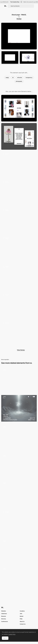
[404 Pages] (19, 165)
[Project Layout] (19, 305)
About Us (22, 621)
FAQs (21, 619)
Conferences (4, 621)
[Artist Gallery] (19, 221)
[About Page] (19, 408)
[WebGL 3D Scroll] (19, 523)
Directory (4, 619)
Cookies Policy (12, 634)
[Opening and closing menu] (19, 494)
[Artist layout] (19, 334)
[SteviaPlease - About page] (19, 437)
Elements (4, 616)
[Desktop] (19, 108)
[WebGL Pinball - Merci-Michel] (19, 466)
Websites (4, 611)
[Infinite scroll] (19, 277)
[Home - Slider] (19, 193)
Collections (4, 614)
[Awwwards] (5, 6)
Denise (19, 19)
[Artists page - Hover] (19, 249)
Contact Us (23, 624)
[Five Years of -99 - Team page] (19, 380)
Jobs (21, 614)
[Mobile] (19, 136)
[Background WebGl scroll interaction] (19, 578)
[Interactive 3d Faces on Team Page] (19, 551)
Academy (22, 611)
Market (22, 616)
